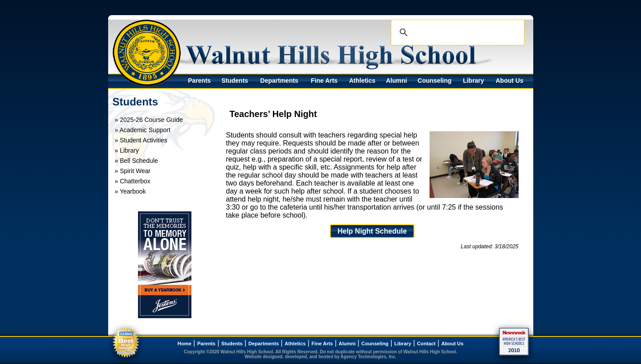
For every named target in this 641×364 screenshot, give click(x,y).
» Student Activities (141, 140)
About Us (509, 81)
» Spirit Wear (133, 171)
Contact (426, 344)
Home (185, 344)
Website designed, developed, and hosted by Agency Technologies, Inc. (321, 357)
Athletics (362, 81)
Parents (199, 81)
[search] (456, 32)
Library (473, 81)
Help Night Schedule (372, 231)
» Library (127, 150)
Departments (280, 81)
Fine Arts (324, 81)
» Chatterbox (133, 181)
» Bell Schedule (136, 161)
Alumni (396, 81)
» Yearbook (130, 191)
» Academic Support (143, 130)
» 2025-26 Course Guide (149, 120)
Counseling (434, 81)
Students (235, 81)
